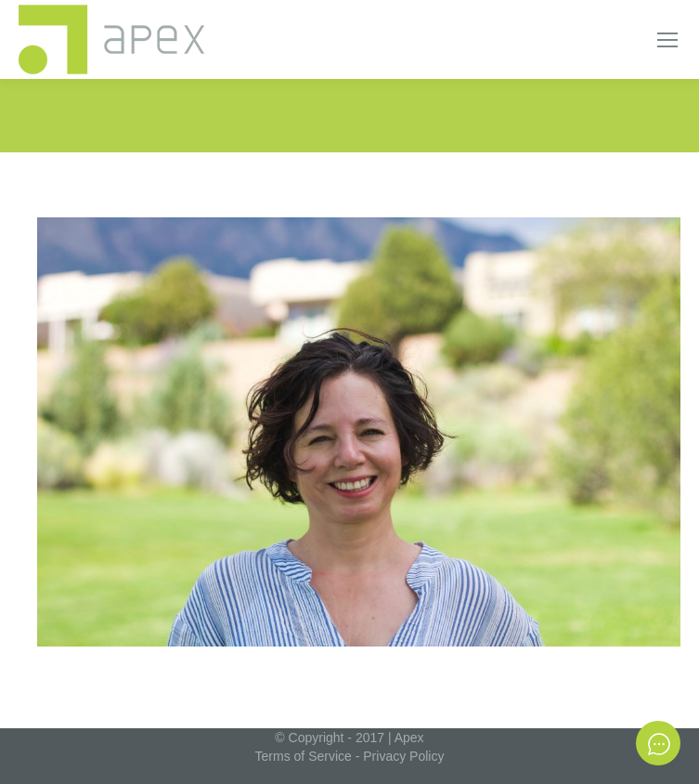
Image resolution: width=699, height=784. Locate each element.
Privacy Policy (403, 756)
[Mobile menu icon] (667, 40)
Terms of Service (304, 756)
